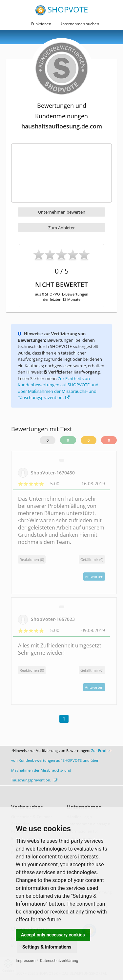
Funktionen (41, 24)
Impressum (26, 961)
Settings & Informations (47, 947)
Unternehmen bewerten (62, 212)
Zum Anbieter (61, 228)
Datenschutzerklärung (59, 961)
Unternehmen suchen (79, 24)
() (92, 559)
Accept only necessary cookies (53, 935)
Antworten (94, 576)
